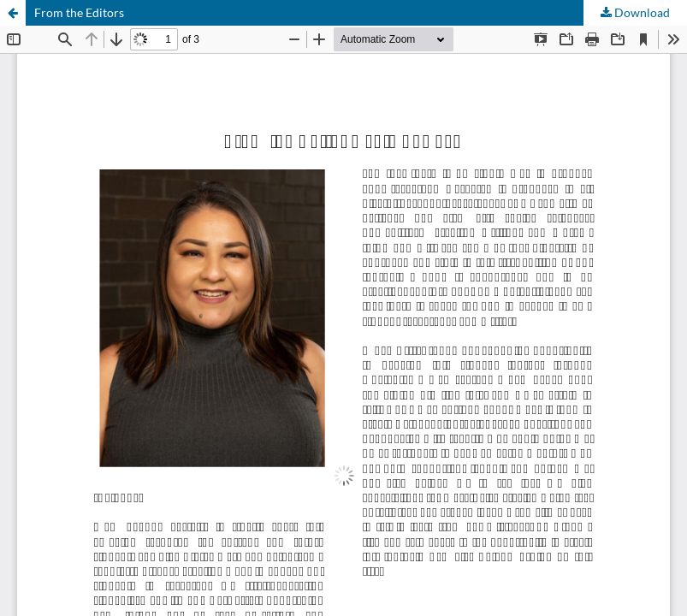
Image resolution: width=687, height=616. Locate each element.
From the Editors (79, 12)
